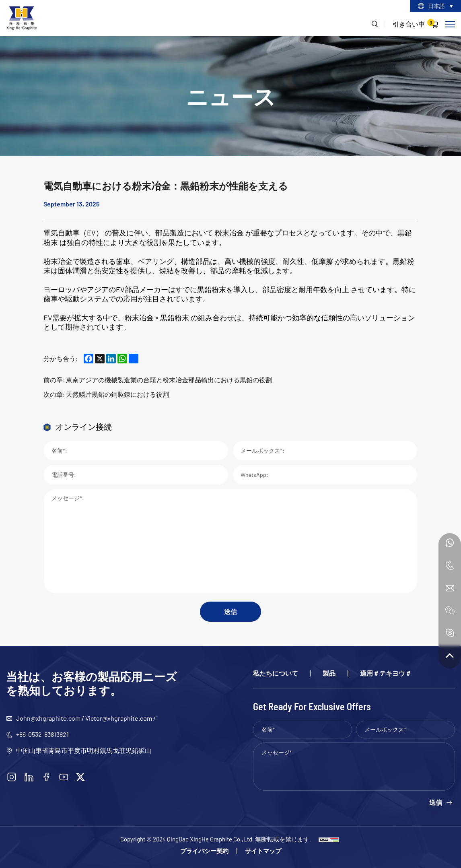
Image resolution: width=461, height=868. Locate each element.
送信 (230, 611)
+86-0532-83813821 (42, 734)
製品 (329, 673)
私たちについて (276, 673)
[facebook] (46, 777)
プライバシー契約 (204, 851)
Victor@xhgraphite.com (119, 718)
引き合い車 (414, 23)
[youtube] (64, 777)
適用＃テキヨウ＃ (386, 673)
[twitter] (80, 777)
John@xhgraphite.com (48, 718)
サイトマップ (263, 851)
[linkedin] (29, 777)
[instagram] (12, 777)
